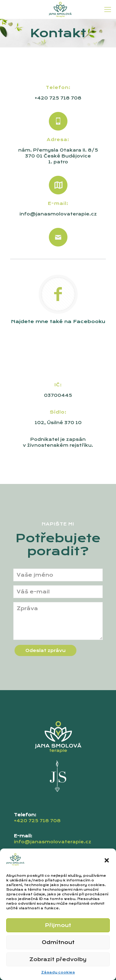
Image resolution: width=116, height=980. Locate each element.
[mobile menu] (108, 9)
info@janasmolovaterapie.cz (58, 214)
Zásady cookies (58, 972)
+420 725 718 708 (58, 98)
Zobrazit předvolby (58, 959)
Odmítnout (58, 942)
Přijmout (58, 925)
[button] (107, 860)
